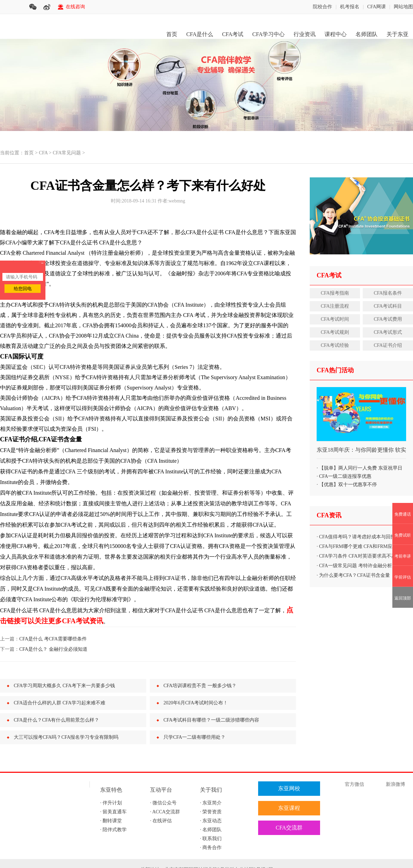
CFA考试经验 (335, 345)
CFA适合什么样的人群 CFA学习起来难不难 (60, 703)
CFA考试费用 (388, 319)
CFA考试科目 (388, 306)
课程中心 (336, 34)
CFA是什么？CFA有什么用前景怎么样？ (56, 720)
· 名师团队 (211, 830)
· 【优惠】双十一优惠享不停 (347, 485)
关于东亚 (398, 34)
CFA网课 (377, 7)
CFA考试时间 (335, 319)
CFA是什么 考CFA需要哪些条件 (53, 639)
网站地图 (403, 7)
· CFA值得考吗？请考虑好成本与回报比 (358, 537)
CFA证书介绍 (388, 345)
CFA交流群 (289, 828)
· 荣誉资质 (211, 812)
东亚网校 (289, 788)
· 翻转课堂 (111, 821)
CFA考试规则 (335, 332)
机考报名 (350, 7)
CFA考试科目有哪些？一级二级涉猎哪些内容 (211, 720)
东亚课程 (289, 808)
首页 (172, 34)
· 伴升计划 (111, 803)
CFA (43, 153)
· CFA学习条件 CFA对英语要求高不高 (356, 556)
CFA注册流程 (335, 306)
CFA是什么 (200, 34)
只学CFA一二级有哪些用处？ (194, 737)
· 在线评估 (161, 821)
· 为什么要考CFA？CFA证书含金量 (353, 575)
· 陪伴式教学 (113, 830)
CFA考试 (233, 34)
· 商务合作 (211, 848)
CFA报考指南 (335, 293)
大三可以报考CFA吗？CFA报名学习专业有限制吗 (66, 737)
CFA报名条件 (388, 293)
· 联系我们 (211, 839)
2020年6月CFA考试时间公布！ (196, 703)
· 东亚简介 (211, 803)
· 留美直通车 (113, 812)
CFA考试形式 (388, 332)
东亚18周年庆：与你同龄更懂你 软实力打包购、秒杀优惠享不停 (361, 453)
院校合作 (322, 7)
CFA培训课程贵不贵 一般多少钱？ (200, 686)
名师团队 (367, 34)
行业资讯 (305, 34)
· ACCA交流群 (165, 812)
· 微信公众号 (163, 803)
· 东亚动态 (211, 821)
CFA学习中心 (268, 34)
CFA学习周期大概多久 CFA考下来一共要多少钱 (64, 686)
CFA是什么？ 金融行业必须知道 (53, 649)
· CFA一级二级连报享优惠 (344, 476)
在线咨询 (75, 7)
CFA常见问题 (67, 153)
